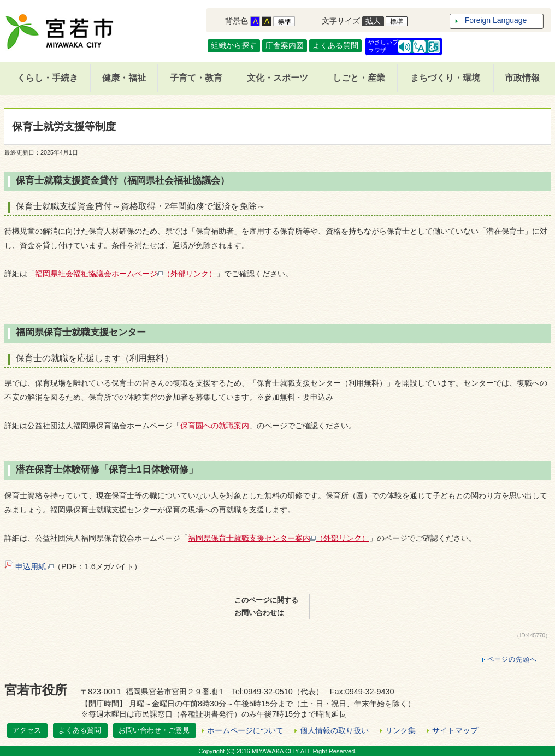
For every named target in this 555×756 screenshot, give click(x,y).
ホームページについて (245, 730)
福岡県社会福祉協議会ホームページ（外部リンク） (126, 274)
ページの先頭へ (512, 659)
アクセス (27, 730)
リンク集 (400, 730)
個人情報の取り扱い (334, 730)
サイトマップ (455, 730)
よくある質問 (335, 45)
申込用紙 (29, 566)
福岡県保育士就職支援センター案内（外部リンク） (279, 538)
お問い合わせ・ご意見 (154, 730)
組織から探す (234, 45)
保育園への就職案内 (215, 426)
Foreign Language (496, 20)
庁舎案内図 (285, 45)
